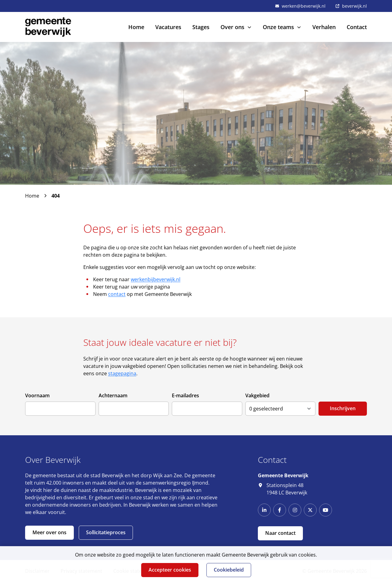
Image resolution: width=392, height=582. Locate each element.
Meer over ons (49, 532)
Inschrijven (343, 408)
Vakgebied (257, 395)
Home (32, 196)
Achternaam (113, 395)
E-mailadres (185, 395)
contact (117, 294)
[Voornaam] (60, 409)
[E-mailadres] (207, 409)
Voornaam (37, 395)
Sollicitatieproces (106, 532)
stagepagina (122, 373)
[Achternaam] (134, 409)
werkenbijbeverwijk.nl (156, 279)
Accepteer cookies (170, 570)
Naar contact (280, 533)
